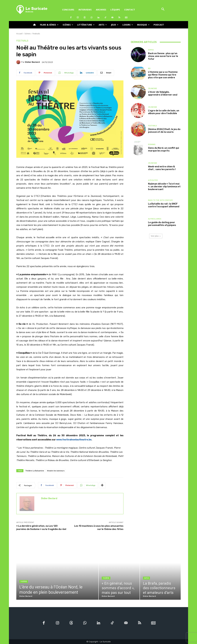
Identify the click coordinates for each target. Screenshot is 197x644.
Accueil (19, 34)
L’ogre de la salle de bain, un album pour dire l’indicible (164, 112)
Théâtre (24, 581)
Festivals (36, 34)
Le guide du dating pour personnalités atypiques (162, 224)
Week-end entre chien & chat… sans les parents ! (162, 168)
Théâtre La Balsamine (35, 471)
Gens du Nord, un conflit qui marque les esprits (164, 149)
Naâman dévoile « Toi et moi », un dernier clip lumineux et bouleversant (164, 187)
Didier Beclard (32, 62)
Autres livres (155, 219)
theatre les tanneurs (56, 471)
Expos (151, 50)
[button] (163, 9)
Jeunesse (153, 88)
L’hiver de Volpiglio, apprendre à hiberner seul (163, 93)
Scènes (27, 34)
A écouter (153, 180)
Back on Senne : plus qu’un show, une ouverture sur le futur (163, 56)
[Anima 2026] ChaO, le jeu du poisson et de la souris (164, 131)
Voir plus (156, 236)
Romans (152, 144)
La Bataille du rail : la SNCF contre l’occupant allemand (164, 205)
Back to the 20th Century (161, 200)
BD (149, 69)
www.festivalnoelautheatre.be (74, 440)
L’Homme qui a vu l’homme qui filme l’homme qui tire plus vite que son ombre (163, 75)
